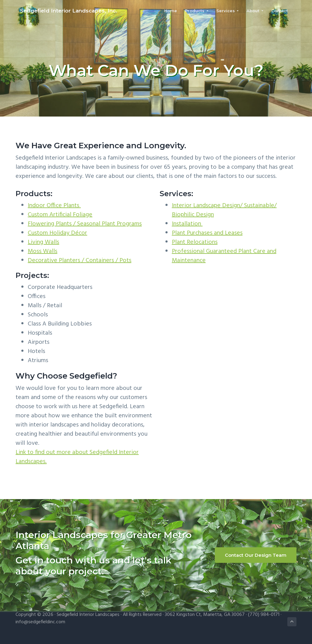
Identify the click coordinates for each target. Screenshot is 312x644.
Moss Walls (43, 251)
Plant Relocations (195, 242)
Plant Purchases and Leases (207, 233)
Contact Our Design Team (256, 555)
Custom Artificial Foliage (60, 215)
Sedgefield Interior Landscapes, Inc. (64, 12)
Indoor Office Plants (54, 206)
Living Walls (43, 242)
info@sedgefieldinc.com (40, 622)
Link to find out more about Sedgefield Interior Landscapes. (77, 457)
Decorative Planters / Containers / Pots (80, 261)
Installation (187, 224)
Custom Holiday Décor (57, 233)
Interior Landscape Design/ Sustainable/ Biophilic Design (224, 210)
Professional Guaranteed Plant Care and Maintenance (224, 256)
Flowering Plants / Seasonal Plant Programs (85, 224)
